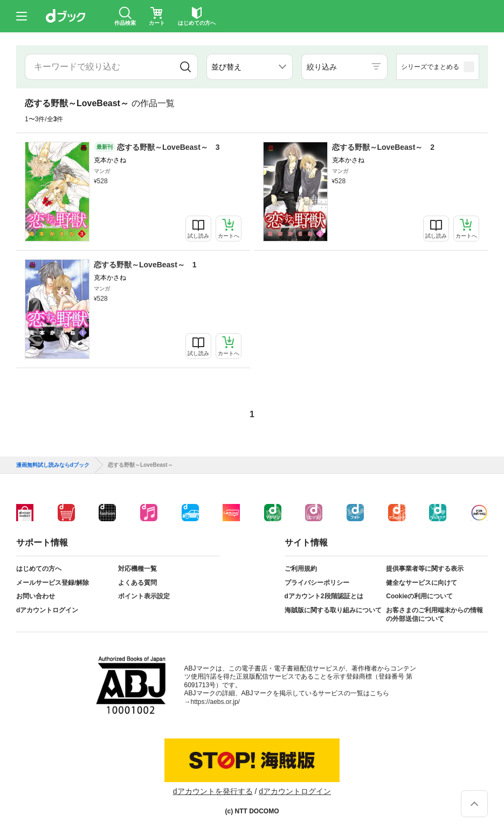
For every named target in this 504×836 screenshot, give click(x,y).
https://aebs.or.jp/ (215, 702)
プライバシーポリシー (317, 583)
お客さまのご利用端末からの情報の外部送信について (434, 614)
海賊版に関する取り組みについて (333, 610)
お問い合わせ (36, 596)
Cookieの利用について (419, 596)
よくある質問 (137, 583)
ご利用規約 (301, 569)
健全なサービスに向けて (422, 583)
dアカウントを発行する (213, 791)
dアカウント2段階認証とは (324, 596)
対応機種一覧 (137, 569)
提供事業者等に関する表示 (425, 569)
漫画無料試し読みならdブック (53, 465)
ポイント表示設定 (144, 596)
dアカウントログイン (47, 610)
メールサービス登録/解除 (53, 583)
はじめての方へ (39, 569)
